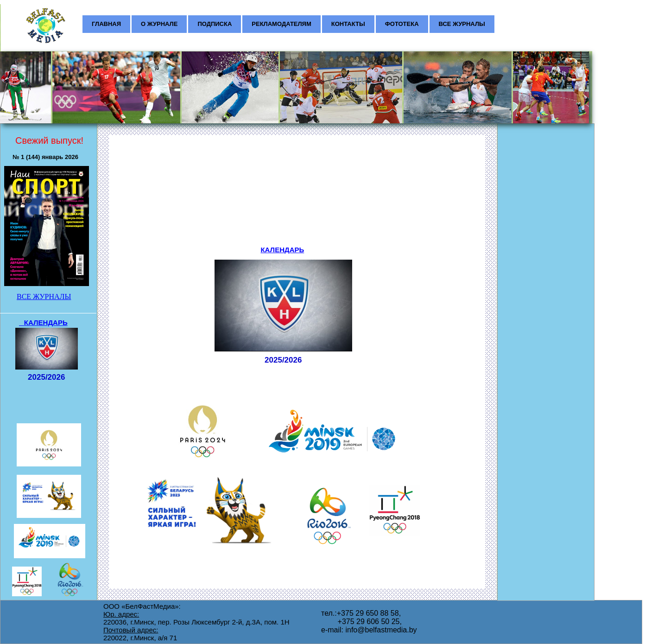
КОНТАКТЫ (348, 24)
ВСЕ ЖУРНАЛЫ (462, 24)
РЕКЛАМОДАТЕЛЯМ (281, 24)
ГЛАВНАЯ (106, 24)
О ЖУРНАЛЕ (159, 24)
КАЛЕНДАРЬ (282, 250)
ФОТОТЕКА (402, 24)
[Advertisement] (543, 184)
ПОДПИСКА (215, 24)
